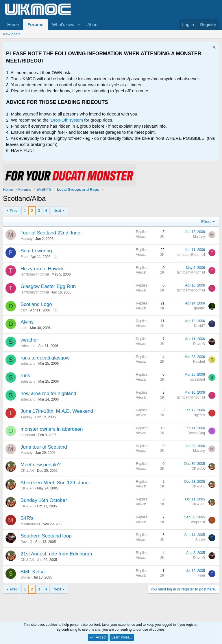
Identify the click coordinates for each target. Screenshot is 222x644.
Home (13, 24)
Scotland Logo (36, 304)
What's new (63, 24)
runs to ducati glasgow (45, 358)
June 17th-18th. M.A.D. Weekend (57, 411)
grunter (199, 308)
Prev (14, 211)
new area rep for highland (48, 393)
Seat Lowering (36, 251)
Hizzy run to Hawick (42, 269)
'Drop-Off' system (66, 120)
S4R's (27, 518)
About (93, 24)
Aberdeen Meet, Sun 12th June (54, 483)
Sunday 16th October (44, 500)
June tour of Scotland (44, 447)
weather (29, 340)
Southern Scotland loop (46, 536)
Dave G (199, 344)
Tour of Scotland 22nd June (50, 233)
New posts (12, 34)
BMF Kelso (33, 572)
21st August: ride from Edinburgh (56, 554)
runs (25, 376)
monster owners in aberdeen (52, 429)
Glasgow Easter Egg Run (48, 286)
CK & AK (27, 471)
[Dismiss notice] (213, 48)
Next (57, 211)
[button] (79, 24)
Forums (35, 24)
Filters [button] (206, 222)
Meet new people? (41, 465)
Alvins (27, 322)
